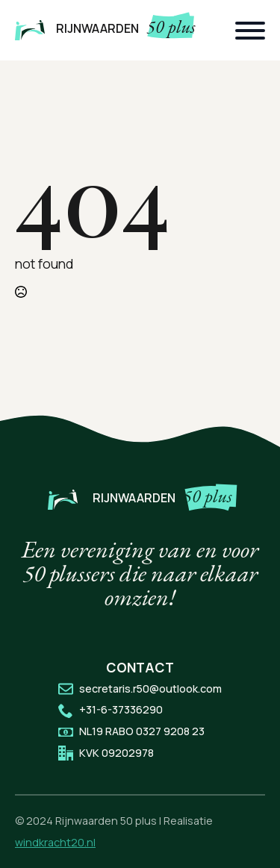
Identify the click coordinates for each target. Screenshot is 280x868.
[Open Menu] (250, 31)
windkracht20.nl (55, 842)
